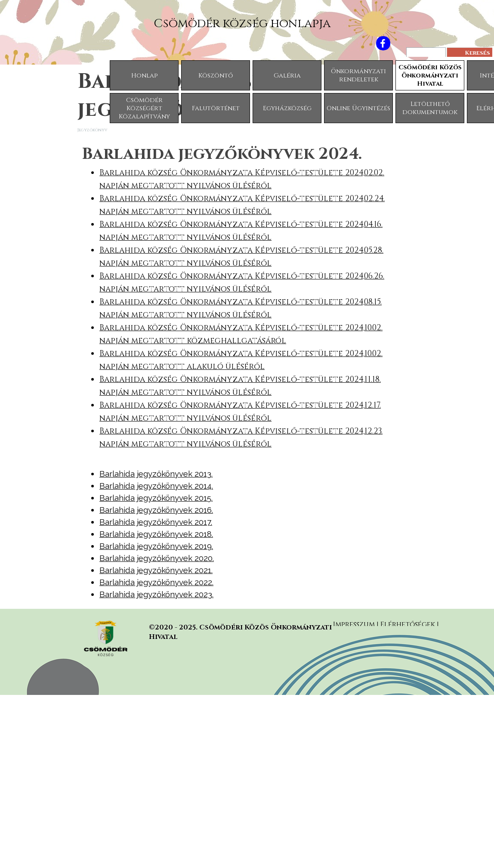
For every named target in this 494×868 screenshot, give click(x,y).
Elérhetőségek (409, 624)
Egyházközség (287, 108)
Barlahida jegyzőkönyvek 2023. (156, 594)
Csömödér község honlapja (242, 23)
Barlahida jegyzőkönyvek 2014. (156, 486)
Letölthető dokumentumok (430, 108)
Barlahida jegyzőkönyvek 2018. (156, 534)
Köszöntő (216, 76)
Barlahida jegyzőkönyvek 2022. (156, 582)
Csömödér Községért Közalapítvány (144, 108)
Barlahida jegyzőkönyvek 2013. (156, 474)
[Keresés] (426, 53)
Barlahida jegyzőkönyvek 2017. (156, 522)
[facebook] (383, 43)
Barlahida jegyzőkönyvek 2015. (156, 498)
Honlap (144, 76)
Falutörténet (216, 108)
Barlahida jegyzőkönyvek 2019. (156, 546)
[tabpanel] (247, 296)
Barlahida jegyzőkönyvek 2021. (156, 570)
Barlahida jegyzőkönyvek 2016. (156, 510)
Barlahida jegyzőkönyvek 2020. (157, 558)
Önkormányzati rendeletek (358, 75)
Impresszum (354, 624)
